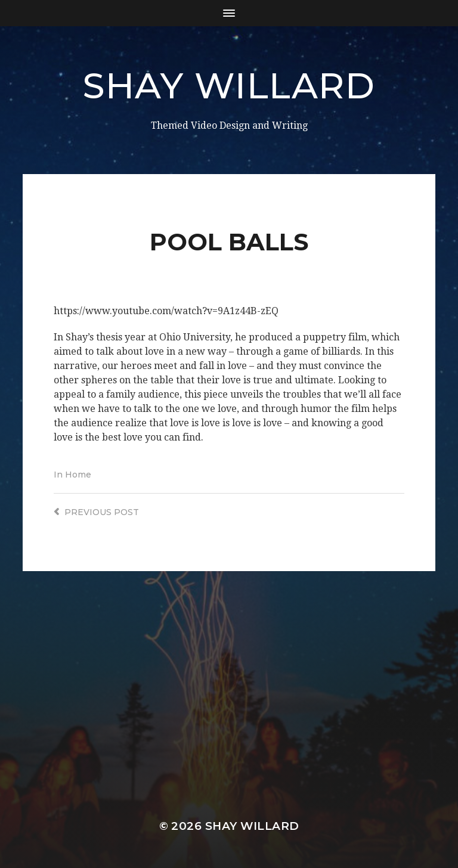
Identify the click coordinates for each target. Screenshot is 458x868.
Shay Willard (229, 86)
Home (78, 475)
